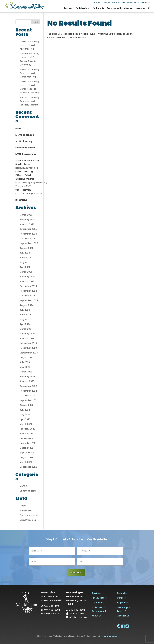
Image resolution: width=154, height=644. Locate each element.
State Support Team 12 (130, 3)
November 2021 (28, 443)
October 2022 (27, 395)
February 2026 (27, 219)
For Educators (82, 8)
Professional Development (120, 8)
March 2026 (26, 215)
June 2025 (25, 258)
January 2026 (27, 224)
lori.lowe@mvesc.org (27, 168)
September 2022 (29, 400)
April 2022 (25, 419)
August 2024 (27, 305)
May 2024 (25, 319)
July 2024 (25, 310)
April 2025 (25, 267)
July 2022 (25, 410)
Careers (107, 3)
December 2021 (28, 438)
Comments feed (29, 515)
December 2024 (28, 286)
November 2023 (28, 348)
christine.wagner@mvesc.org (31, 182)
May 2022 (25, 415)
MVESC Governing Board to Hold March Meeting (29, 73)
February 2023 (27, 376)
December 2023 (28, 343)
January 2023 (27, 381)
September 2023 (29, 353)
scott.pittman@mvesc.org (30, 194)
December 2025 (28, 229)
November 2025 (28, 234)
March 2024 (26, 329)
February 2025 (27, 277)
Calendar (98, 3)
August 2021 (26, 457)
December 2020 (28, 467)
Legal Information (109, 636)
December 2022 (28, 386)
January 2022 (27, 434)
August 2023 (27, 357)
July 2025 (25, 253)
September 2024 (29, 300)
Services (68, 8)
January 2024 (27, 338)
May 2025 (25, 262)
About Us (141, 8)
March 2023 (26, 372)
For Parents (98, 8)
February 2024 (27, 334)
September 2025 (29, 243)
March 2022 (26, 424)
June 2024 (25, 315)
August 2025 (27, 248)
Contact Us (146, 3)
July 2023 (25, 362)
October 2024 (27, 296)
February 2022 (27, 429)
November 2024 (28, 291)
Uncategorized (28, 491)
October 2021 (27, 448)
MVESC (23, 486)
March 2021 (26, 462)
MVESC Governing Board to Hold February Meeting (29, 101)
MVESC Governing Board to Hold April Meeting (29, 45)
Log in (23, 506)
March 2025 (26, 272)
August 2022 (27, 405)
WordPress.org (28, 520)
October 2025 (27, 239)
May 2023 (25, 367)
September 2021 (28, 453)
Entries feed (26, 510)
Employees (116, 3)
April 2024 (25, 324)
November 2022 (28, 391)
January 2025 (27, 281)
